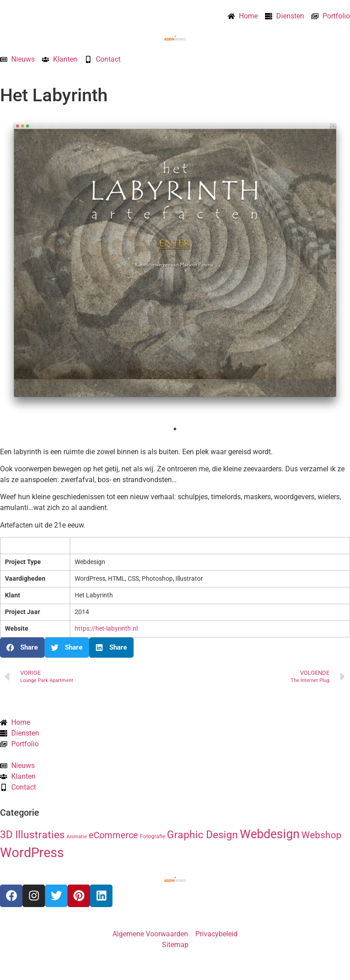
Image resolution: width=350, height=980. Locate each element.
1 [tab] (175, 429)
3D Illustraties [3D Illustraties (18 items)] (32, 835)
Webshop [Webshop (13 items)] (321, 835)
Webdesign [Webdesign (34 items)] (270, 834)
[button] (22, 648)
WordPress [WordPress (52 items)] (32, 853)
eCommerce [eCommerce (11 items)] (113, 835)
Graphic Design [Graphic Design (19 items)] (202, 835)
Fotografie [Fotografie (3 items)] (153, 836)
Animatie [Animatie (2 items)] (77, 837)
